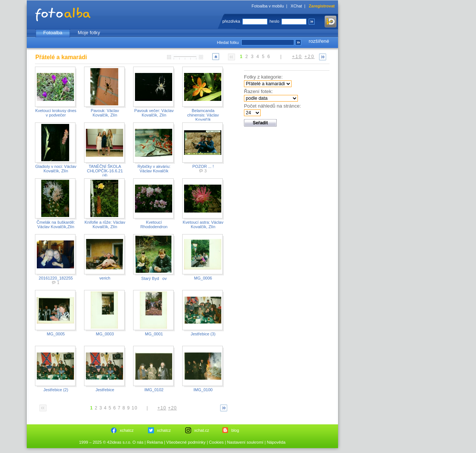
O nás (138, 442)
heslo (274, 21)
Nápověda (276, 442)
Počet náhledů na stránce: (272, 106)
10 (135, 408)
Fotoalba (53, 33)
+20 (309, 57)
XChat (297, 6)
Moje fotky (89, 33)
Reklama (155, 442)
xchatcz (127, 430)
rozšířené (319, 41)
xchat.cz (202, 430)
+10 (297, 57)
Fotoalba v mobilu (268, 6)
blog (235, 430)
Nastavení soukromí (245, 442)
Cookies (216, 442)
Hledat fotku (228, 42)
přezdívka (231, 21)
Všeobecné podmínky (186, 442)
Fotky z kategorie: (263, 77)
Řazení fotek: (258, 91)
